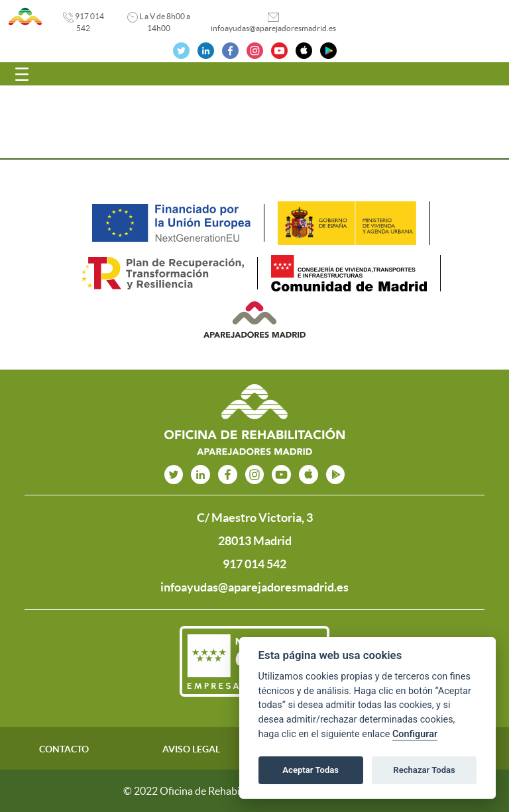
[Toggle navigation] (22, 74)
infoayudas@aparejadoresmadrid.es (273, 28)
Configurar (415, 734)
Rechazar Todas (424, 770)
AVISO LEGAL (191, 749)
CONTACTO (64, 749)
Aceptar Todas (311, 770)
